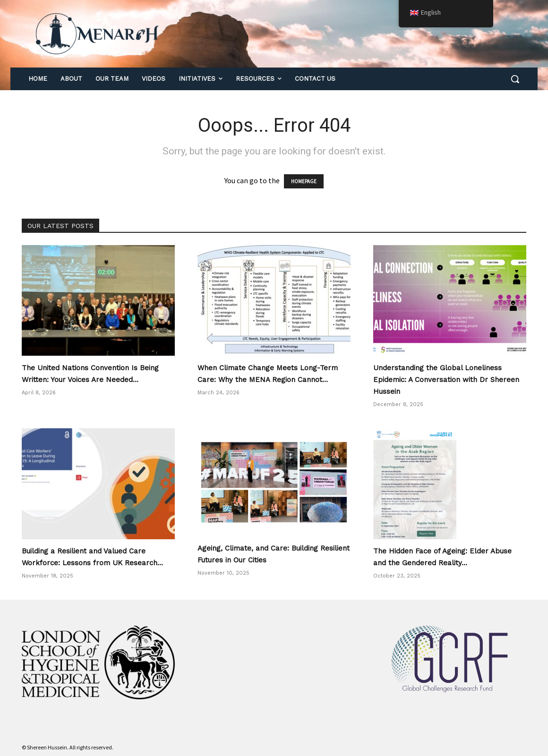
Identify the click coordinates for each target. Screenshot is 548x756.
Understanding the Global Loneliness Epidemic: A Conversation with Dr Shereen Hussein (446, 380)
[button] (515, 79)
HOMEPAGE (304, 181)
